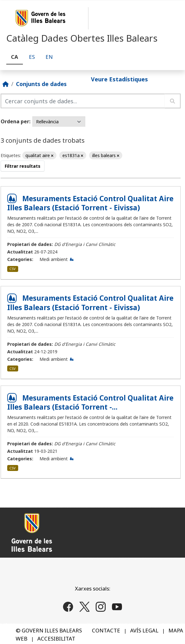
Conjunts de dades (41, 84)
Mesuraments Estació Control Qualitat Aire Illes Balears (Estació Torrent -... (90, 402)
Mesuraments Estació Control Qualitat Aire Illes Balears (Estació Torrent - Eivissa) (90, 203)
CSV (13, 269)
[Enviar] (173, 101)
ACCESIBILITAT (56, 639)
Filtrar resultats (23, 166)
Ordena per (15, 121)
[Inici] (6, 84)
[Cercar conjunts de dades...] (83, 101)
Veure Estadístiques (119, 79)
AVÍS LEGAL (144, 630)
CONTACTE (106, 630)
